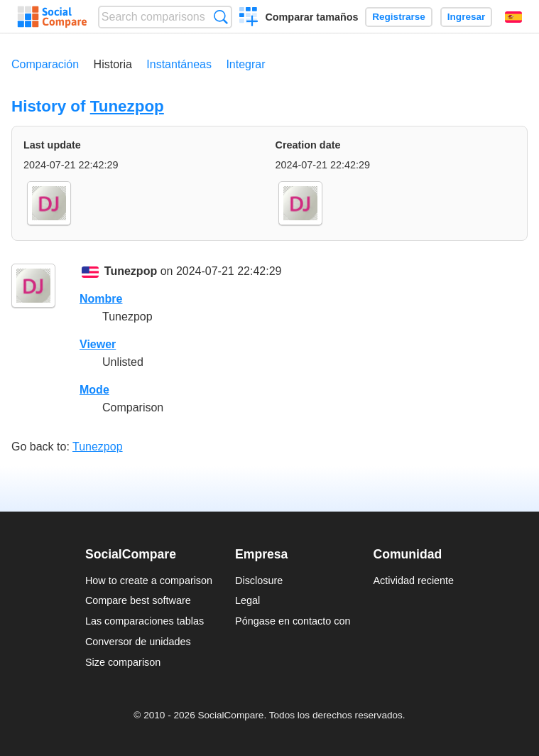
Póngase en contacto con (293, 621)
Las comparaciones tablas (145, 621)
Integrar (245, 64)
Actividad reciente (414, 580)
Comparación (45, 64)
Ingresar (467, 17)
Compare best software (138, 600)
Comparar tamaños (311, 17)
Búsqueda (220, 17)
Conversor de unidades (138, 642)
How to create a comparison (149, 580)
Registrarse (399, 17)
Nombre (101, 299)
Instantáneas (179, 64)
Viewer (98, 344)
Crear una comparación (249, 18)
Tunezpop (127, 106)
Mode (94, 390)
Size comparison (123, 662)
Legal (247, 600)
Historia (113, 64)
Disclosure (259, 580)
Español (513, 17)
